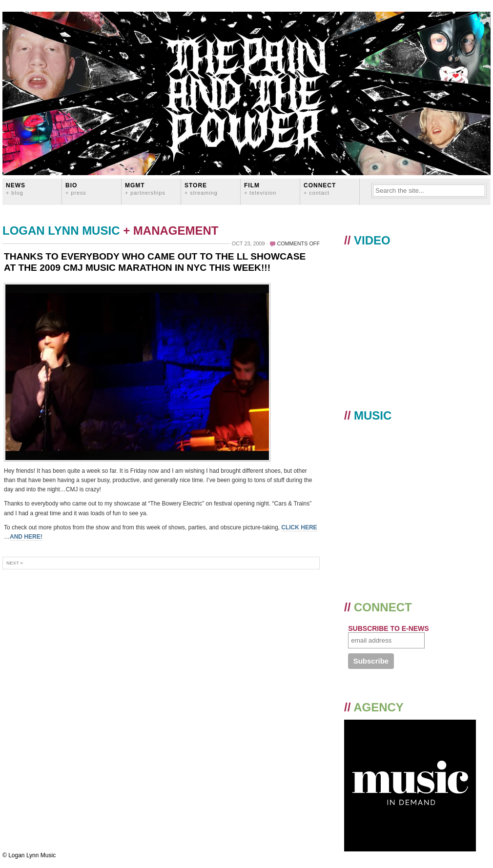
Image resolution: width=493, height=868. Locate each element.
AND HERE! (26, 537)
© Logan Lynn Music (29, 855)
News (16, 189)
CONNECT (320, 189)
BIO (76, 189)
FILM (260, 189)
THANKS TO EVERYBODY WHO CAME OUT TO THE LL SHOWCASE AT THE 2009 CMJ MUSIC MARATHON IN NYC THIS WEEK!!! (155, 262)
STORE (201, 189)
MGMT (145, 189)
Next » (15, 563)
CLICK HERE (299, 527)
